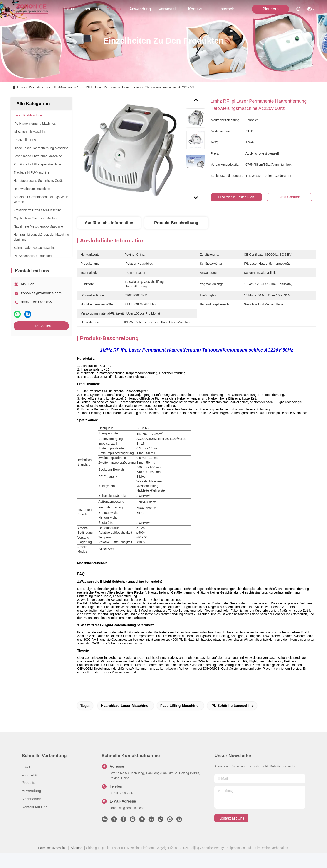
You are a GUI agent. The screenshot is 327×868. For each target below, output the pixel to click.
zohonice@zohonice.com (41, 293)
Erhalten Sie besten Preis (236, 197)
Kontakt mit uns (35, 822)
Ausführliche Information (109, 223)
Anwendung (31, 806)
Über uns (90, 9)
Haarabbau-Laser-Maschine (125, 721)
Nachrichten (31, 814)
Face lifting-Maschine (179, 721)
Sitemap (77, 863)
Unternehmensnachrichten (228, 9)
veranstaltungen (169, 9)
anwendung (140, 9)
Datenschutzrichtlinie (53, 863)
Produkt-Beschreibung (176, 223)
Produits (35, 87)
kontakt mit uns (199, 9)
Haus (69, 9)
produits (114, 9)
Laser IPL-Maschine (59, 87)
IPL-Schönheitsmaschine (232, 721)
